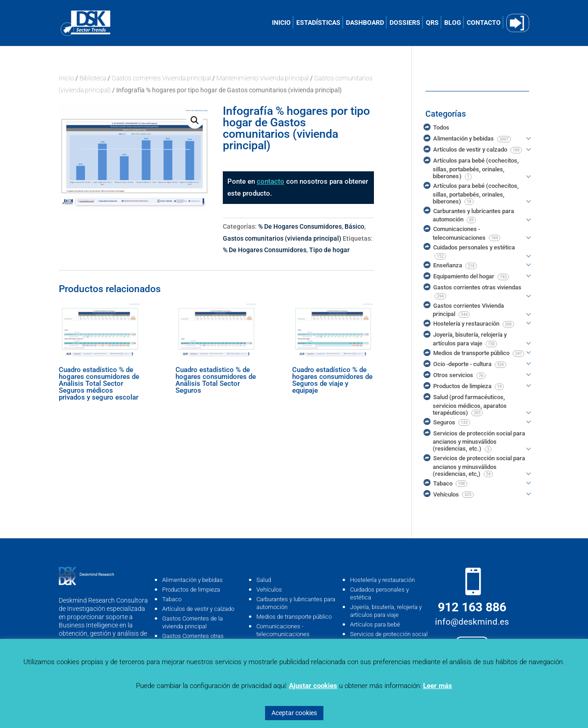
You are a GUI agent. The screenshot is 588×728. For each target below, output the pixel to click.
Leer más (438, 686)
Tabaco (172, 599)
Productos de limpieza (191, 590)
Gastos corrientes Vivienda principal (161, 78)
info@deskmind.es (472, 622)
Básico (354, 226)
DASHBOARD (365, 23)
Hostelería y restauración (382, 580)
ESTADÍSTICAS (318, 23)
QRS (432, 23)
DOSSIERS (405, 23)
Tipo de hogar (329, 250)
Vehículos (269, 590)
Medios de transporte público (294, 617)
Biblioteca (93, 78)
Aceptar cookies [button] (294, 713)
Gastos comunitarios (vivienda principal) (282, 238)
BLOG (453, 23)
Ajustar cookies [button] (313, 686)
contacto (271, 181)
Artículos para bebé (375, 624)
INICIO (281, 23)
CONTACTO (484, 23)
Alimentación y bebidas (192, 580)
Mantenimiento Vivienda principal (263, 78)
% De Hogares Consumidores (300, 226)
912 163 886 (472, 607)
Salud (264, 580)
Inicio (66, 78)
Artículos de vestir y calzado (198, 609)
